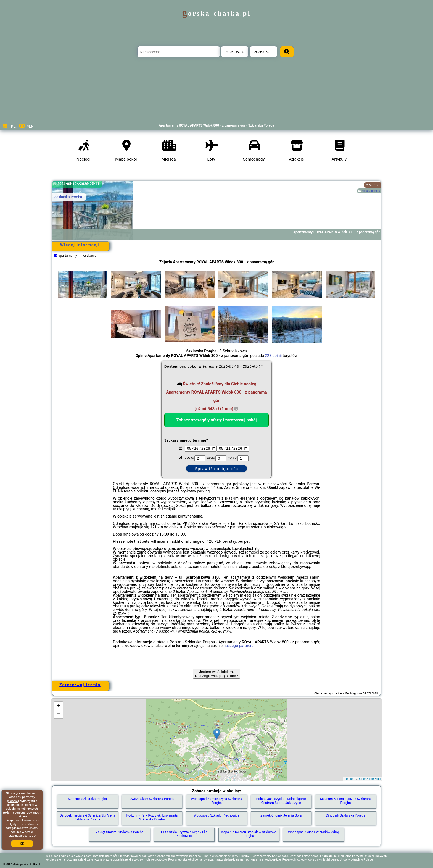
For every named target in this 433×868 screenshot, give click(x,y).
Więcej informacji (80, 245)
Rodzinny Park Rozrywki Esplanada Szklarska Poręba (152, 817)
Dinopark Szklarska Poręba (346, 815)
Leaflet (349, 779)
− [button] (59, 714)
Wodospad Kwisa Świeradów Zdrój (313, 832)
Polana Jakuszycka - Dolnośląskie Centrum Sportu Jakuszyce (281, 801)
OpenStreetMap (370, 779)
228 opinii (273, 356)
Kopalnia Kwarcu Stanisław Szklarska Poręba (249, 834)
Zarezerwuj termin (80, 685)
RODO (32, 836)
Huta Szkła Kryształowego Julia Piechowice (184, 834)
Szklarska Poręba (68, 197)
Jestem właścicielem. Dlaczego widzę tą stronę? (216, 674)
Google (13, 801)
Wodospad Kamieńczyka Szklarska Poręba (216, 801)
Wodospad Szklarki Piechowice (216, 815)
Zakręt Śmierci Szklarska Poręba (120, 832)
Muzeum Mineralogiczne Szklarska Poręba (346, 801)
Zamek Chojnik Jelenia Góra (281, 815)
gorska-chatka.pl (217, 13)
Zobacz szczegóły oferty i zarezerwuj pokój (217, 420)
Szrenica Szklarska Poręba (87, 799)
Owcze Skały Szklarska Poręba (152, 799)
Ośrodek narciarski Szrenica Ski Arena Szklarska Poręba (88, 817)
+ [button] (59, 706)
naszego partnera (238, 646)
